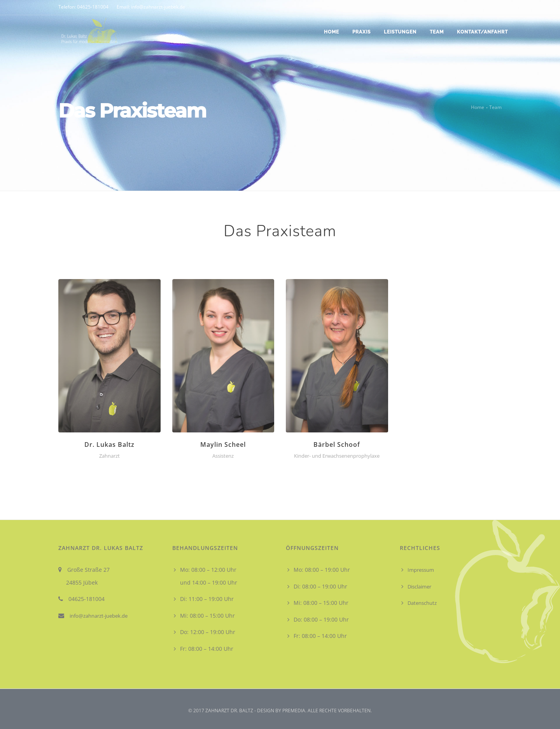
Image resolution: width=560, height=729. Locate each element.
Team (437, 32)
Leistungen (400, 32)
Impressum (421, 570)
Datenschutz (422, 603)
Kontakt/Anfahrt (482, 32)
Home (332, 32)
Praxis (361, 32)
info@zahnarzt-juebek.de (99, 616)
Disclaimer (419, 587)
